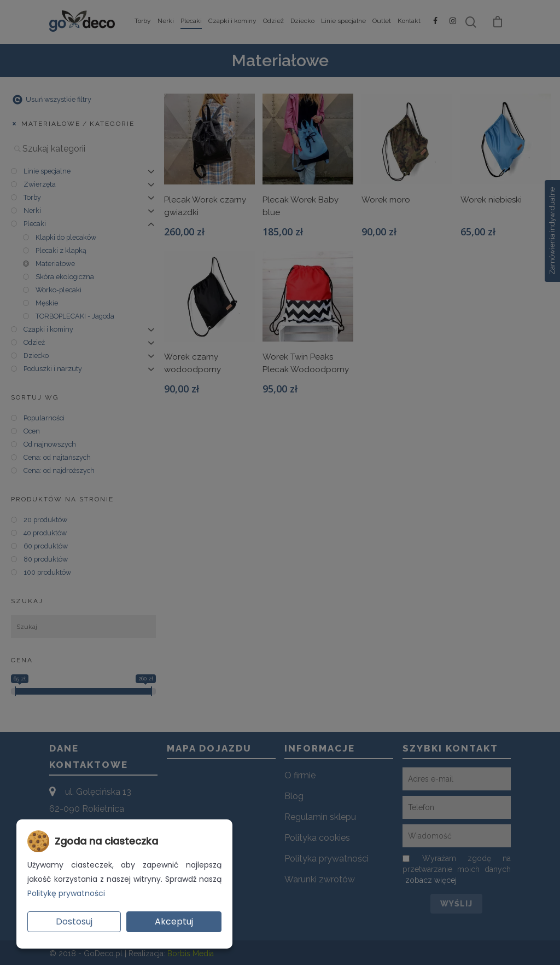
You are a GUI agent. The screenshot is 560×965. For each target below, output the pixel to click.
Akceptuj (174, 921)
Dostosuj (74, 921)
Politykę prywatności (66, 893)
